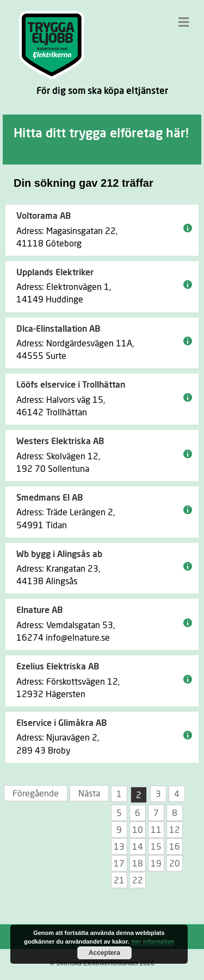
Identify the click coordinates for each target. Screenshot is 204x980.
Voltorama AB (44, 216)
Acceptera (104, 953)
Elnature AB (39, 610)
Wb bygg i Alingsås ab (59, 554)
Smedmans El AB (50, 498)
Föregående (36, 794)
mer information (153, 942)
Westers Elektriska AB (60, 441)
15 (156, 847)
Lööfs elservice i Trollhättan (71, 385)
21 (119, 881)
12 (175, 830)
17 (119, 864)
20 (175, 864)
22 (138, 881)
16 (175, 847)
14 (138, 847)
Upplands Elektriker (55, 273)
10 (138, 830)
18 (138, 864)
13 (119, 847)
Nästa (89, 794)
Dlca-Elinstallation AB (58, 329)
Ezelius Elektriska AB (58, 667)
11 (156, 830)
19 (156, 864)
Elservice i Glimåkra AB (61, 723)
